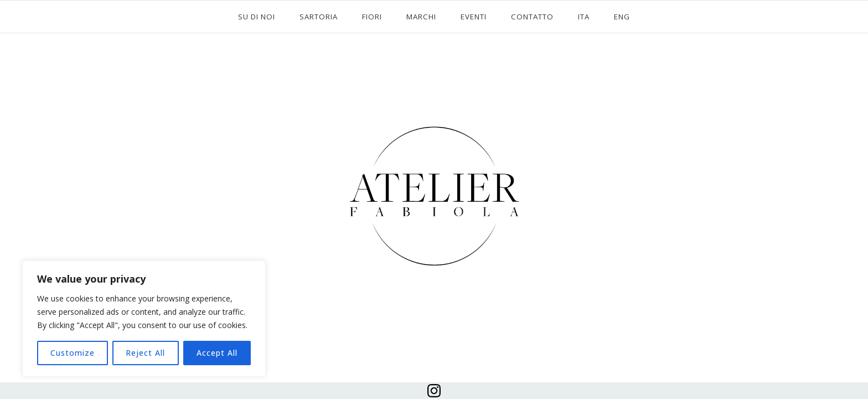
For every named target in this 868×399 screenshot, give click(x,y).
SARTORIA (319, 17)
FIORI (372, 17)
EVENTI (474, 17)
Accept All (217, 353)
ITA (584, 17)
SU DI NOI (257, 17)
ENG (622, 17)
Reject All (145, 353)
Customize (73, 353)
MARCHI (421, 17)
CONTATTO (532, 17)
